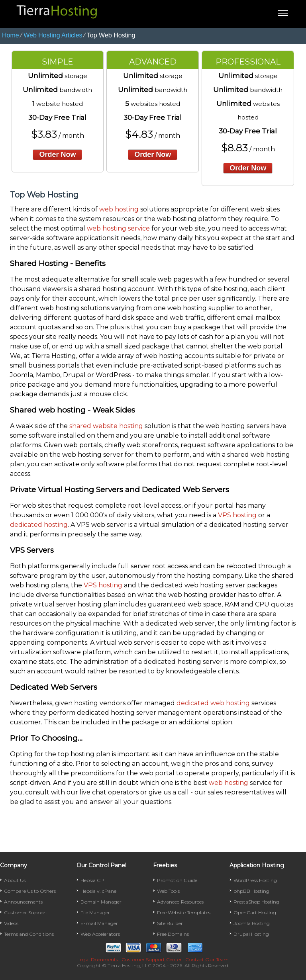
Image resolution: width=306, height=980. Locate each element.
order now (57, 155)
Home (11, 35)
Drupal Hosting (251, 934)
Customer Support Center (152, 959)
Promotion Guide (177, 880)
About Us (15, 880)
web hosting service (118, 228)
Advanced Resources (180, 902)
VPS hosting (237, 515)
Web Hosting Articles (53, 35)
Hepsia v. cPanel (99, 891)
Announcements (23, 902)
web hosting (119, 209)
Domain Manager (101, 902)
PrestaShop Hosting (256, 902)
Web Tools (168, 891)
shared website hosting (106, 426)
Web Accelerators (100, 934)
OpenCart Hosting (255, 913)
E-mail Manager (99, 923)
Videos (11, 923)
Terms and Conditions (29, 934)
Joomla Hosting (252, 923)
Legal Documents (98, 959)
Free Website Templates (184, 913)
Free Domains (173, 934)
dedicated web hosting (213, 703)
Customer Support (26, 913)
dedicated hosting (39, 525)
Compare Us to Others (30, 891)
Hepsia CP (92, 880)
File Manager (95, 913)
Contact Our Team (207, 959)
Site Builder (170, 923)
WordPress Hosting (255, 880)
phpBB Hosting (251, 891)
